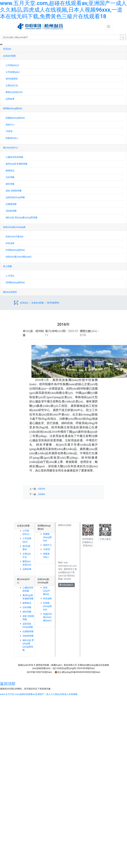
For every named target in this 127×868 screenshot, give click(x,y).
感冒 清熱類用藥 (14, 191)
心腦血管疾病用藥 (14, 157)
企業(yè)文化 (12, 85)
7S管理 (9, 131)
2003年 (42, 489)
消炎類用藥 (11, 211)
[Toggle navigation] (108, 26)
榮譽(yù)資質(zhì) (14, 92)
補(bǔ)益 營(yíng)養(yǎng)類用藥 (22, 218)
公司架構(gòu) (13, 72)
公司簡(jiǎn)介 (13, 65)
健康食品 (10, 171)
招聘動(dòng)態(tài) (15, 282)
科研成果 (10, 243)
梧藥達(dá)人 (12, 138)
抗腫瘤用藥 (11, 204)
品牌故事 (10, 99)
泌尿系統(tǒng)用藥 (15, 197)
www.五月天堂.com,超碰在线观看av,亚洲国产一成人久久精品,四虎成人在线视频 (39, 694)
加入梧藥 (7, 266)
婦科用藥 (10, 184)
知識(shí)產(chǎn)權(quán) (19, 257)
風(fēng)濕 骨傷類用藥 (17, 164)
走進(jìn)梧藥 (9, 56)
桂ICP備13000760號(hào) (39, 672)
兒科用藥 (10, 177)
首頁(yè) (7, 49)
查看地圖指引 (66, 585)
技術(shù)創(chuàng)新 (14, 227)
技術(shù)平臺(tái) (15, 237)
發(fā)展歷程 (12, 79)
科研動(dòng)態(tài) (15, 250)
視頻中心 (10, 125)
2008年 (42, 494)
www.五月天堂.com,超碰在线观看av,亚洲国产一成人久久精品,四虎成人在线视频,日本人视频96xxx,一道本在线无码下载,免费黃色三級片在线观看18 (63, 10)
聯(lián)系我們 (10, 292)
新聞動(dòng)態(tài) (13, 108)
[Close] (1, 44)
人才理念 (10, 276)
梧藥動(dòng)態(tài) (15, 118)
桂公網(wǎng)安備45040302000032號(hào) (79, 672)
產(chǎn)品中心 (11, 148)
